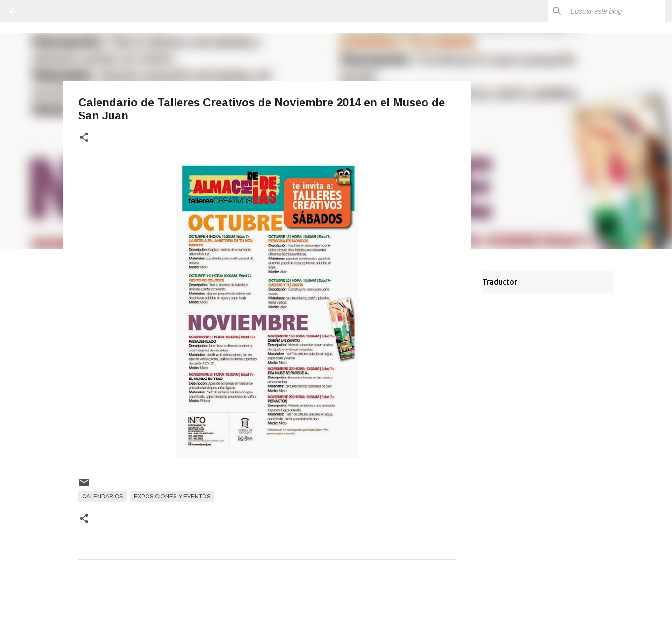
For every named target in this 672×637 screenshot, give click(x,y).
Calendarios (103, 497)
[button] (84, 138)
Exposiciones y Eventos (172, 497)
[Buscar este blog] (616, 11)
